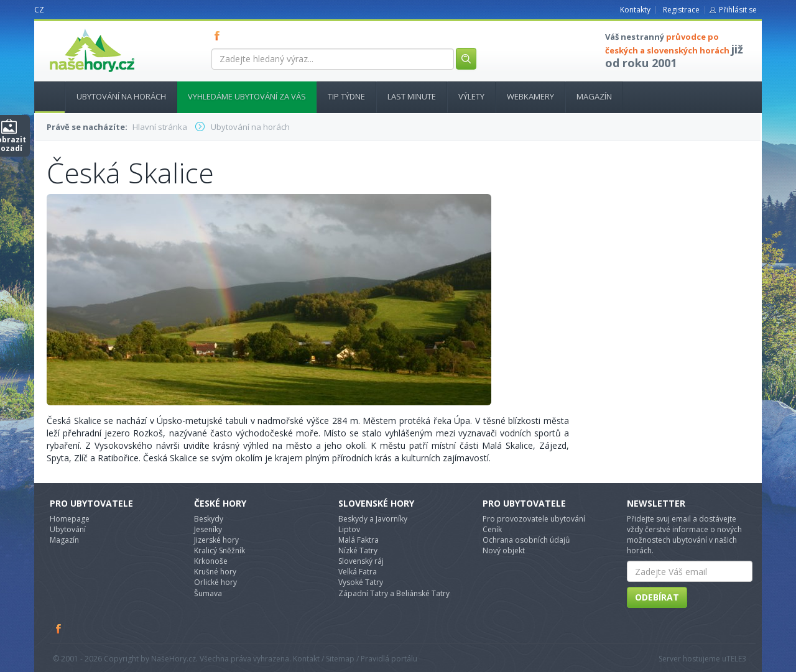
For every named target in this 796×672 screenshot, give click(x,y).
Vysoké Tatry (361, 582)
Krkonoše (211, 561)
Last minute (412, 96)
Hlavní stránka (45, 96)
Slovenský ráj (361, 561)
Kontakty (635, 10)
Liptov (349, 529)
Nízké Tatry (358, 550)
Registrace (681, 10)
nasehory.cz (70, 29)
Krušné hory (215, 572)
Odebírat (657, 597)
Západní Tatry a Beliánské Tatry (394, 593)
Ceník (492, 529)
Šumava (208, 593)
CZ (39, 10)
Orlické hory (215, 582)
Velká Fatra (358, 572)
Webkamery (530, 96)
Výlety (471, 96)
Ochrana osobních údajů (526, 540)
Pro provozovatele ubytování (534, 519)
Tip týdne (346, 96)
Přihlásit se (738, 10)
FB (220, 35)
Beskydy (209, 519)
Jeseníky (208, 529)
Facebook (59, 628)
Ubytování (68, 529)
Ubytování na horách (121, 96)
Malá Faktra (359, 540)
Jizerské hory (216, 540)
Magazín (594, 96)
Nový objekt (504, 550)
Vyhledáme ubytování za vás (247, 96)
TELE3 (736, 659)
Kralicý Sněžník (220, 550)
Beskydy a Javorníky (373, 519)
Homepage (70, 519)
